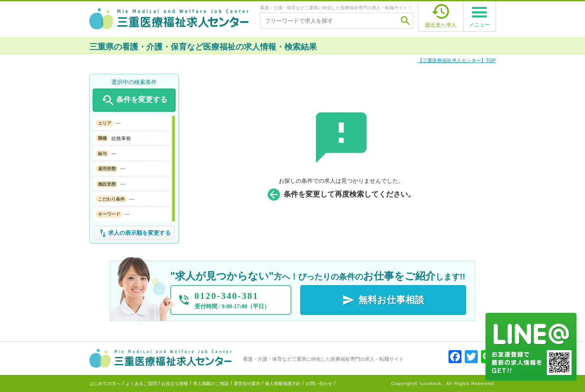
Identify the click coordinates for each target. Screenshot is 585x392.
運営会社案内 (247, 383)
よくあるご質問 (141, 383)
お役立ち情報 (175, 383)
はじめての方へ (105, 383)
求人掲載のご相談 (211, 383)
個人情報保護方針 (283, 383)
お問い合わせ (319, 383)
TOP (457, 61)
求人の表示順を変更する (134, 233)
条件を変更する (134, 100)
